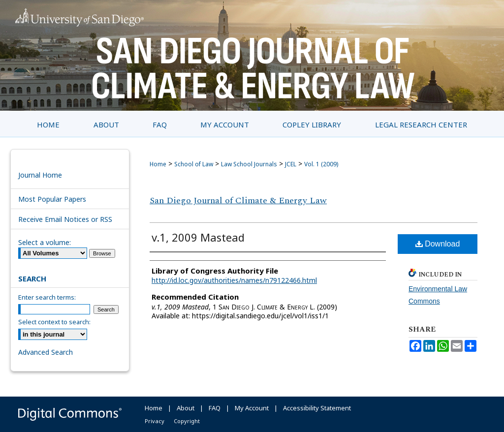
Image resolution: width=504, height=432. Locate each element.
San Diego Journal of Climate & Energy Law (238, 201)
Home (158, 164)
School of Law (194, 164)
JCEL (291, 164)
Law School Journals (249, 164)
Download (438, 244)
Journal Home (40, 175)
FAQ (215, 408)
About (186, 408)
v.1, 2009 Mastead (198, 237)
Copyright (187, 421)
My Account (252, 408)
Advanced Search (46, 352)
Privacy (155, 421)
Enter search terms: (47, 297)
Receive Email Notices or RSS (65, 219)
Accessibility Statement (317, 408)
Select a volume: (45, 242)
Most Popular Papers (52, 199)
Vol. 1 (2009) (321, 164)
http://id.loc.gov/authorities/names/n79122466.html (234, 280)
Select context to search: (54, 322)
